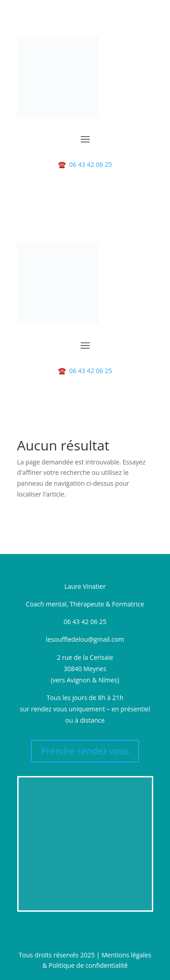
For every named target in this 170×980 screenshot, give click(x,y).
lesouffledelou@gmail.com (85, 639)
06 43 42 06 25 (85, 164)
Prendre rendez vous (85, 751)
